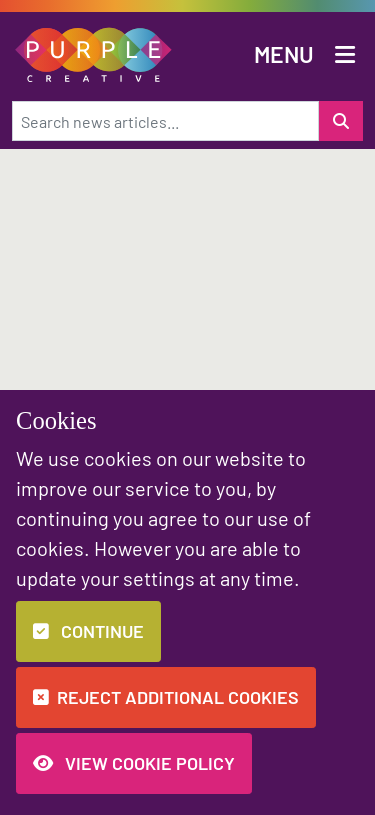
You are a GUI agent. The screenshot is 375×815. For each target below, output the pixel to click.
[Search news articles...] (165, 121)
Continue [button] (88, 631)
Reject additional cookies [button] (166, 697)
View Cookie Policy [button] (134, 763)
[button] (94, 52)
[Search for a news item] (341, 121)
